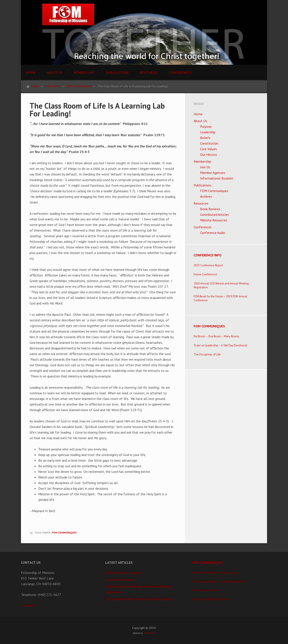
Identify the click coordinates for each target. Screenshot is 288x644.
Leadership (208, 132)
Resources (201, 203)
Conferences (203, 227)
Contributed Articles (214, 215)
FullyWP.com (150, 633)
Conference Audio (213, 233)
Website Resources (214, 220)
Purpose (206, 126)
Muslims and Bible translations (210, 599)
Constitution (209, 143)
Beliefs (205, 138)
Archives (206, 196)
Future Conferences (205, 274)
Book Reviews (210, 209)
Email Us (27, 605)
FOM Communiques (64, 533)
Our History (208, 155)
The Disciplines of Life (207, 354)
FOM (144, 32)
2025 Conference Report (208, 265)
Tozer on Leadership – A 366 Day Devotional (221, 345)
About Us (200, 121)
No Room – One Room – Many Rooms (217, 336)
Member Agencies (213, 173)
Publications (203, 185)
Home (198, 114)
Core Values (209, 149)
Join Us (205, 167)
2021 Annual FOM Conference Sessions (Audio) (139, 599)
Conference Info (208, 255)
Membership (202, 161)
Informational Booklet (217, 178)
